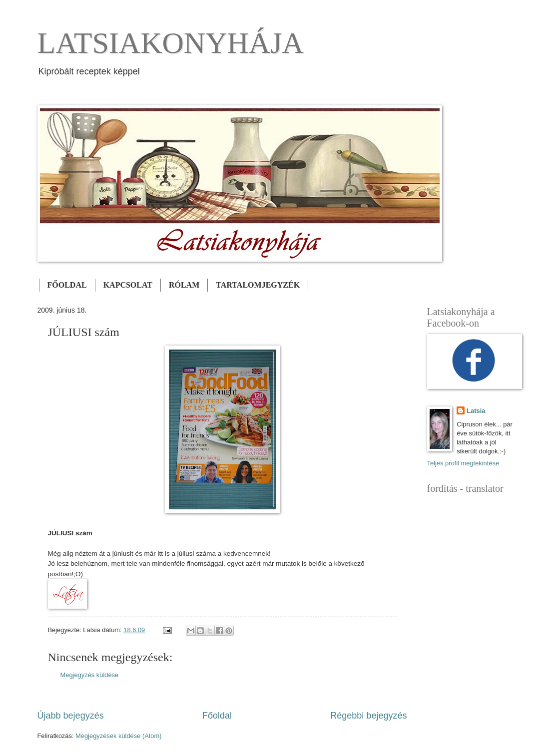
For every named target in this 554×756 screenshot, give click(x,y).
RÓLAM (184, 285)
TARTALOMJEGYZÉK (258, 285)
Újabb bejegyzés (71, 716)
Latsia (476, 411)
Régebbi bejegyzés (368, 716)
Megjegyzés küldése (90, 675)
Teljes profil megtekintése (463, 463)
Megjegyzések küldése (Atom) (118, 736)
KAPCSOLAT (128, 285)
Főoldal (217, 716)
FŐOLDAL (67, 285)
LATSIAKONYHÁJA (171, 43)
